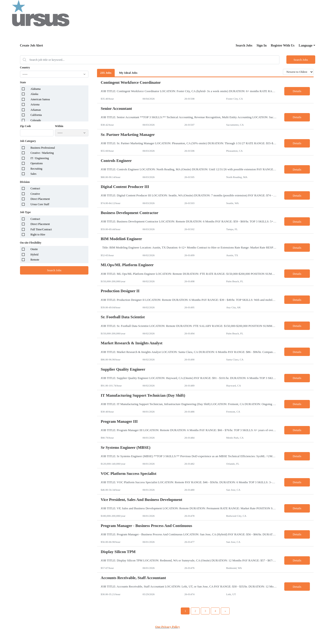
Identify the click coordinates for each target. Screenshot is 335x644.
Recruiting (36, 169)
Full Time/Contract (41, 229)
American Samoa (40, 99)
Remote (35, 260)
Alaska (34, 94)
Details (297, 91)
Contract (35, 188)
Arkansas (36, 110)
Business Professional (43, 148)
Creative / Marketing (42, 153)
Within (59, 126)
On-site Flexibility (31, 243)
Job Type (25, 212)
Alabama (35, 89)
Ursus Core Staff (40, 204)
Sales (33, 174)
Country (25, 67)
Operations (37, 163)
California (36, 115)
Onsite (34, 249)
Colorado (36, 120)
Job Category (28, 141)
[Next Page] (225, 611)
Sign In (262, 45)
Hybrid (34, 255)
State (23, 82)
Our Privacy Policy (167, 627)
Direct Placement (40, 199)
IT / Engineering (40, 158)
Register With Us (283, 45)
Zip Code (26, 126)
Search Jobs (244, 45)
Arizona (35, 104)
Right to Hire (38, 235)
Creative (35, 194)
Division (25, 182)
